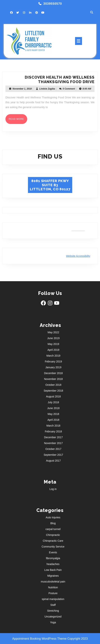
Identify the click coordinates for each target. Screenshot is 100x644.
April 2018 (53, 420)
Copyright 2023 (78, 639)
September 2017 (53, 455)
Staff (53, 605)
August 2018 (53, 396)
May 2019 (53, 344)
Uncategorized (53, 617)
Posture (53, 593)
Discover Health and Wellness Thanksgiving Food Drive (60, 80)
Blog (53, 523)
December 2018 (53, 373)
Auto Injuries (53, 517)
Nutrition (53, 587)
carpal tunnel (53, 529)
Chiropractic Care (53, 541)
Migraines (53, 576)
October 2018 (53, 385)
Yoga (53, 622)
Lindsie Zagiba (47, 89)
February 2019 (53, 361)
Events (53, 552)
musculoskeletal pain (53, 582)
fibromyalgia (53, 558)
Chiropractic (53, 535)
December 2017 (53, 437)
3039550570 (53, 4)
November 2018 (53, 379)
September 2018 (53, 391)
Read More (18, 120)
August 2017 (53, 461)
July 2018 (53, 402)
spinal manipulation (53, 599)
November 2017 (53, 443)
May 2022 (53, 332)
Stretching (53, 611)
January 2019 (53, 367)
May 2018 (53, 414)
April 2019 (53, 350)
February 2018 (53, 431)
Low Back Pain (53, 570)
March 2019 (53, 356)
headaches (53, 564)
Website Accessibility (78, 256)
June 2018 (53, 408)
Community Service (53, 547)
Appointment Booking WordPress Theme (40, 639)
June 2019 (53, 338)
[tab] (79, 41)
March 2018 (53, 426)
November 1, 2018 (22, 89)
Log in (53, 489)
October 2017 (53, 449)
